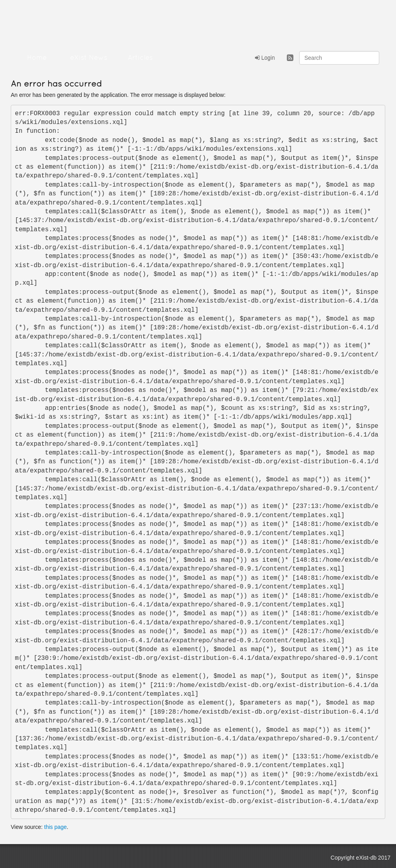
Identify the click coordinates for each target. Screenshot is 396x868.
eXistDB (55, 20)
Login (265, 58)
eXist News (89, 58)
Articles (140, 58)
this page (56, 827)
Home (37, 58)
